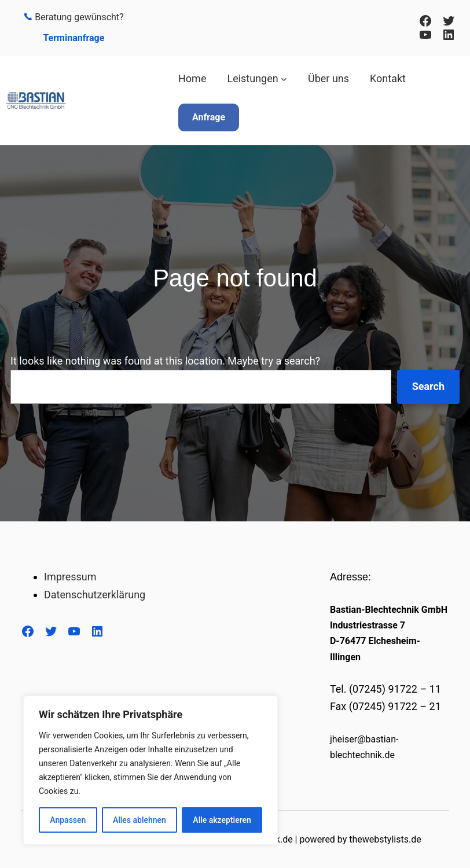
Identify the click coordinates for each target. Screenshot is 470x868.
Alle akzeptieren (222, 820)
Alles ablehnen (139, 820)
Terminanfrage (74, 38)
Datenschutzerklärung (95, 595)
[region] (150, 770)
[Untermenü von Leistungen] (284, 79)
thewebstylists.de (385, 839)
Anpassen (68, 820)
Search (428, 386)
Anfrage (209, 117)
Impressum (70, 577)
